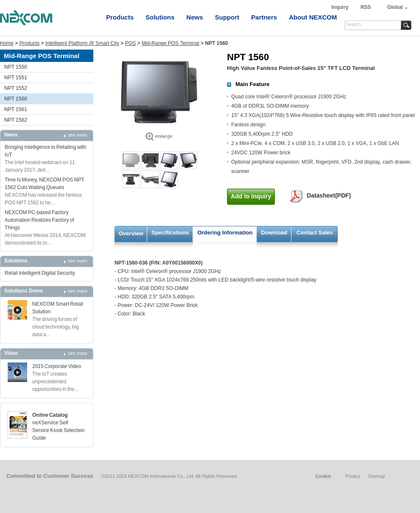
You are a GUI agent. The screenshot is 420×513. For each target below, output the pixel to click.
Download (274, 233)
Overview (131, 233)
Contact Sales (315, 233)
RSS (366, 7)
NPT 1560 (16, 99)
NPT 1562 (16, 120)
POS (130, 43)
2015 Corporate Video (57, 366)
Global (395, 7)
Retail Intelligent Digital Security (40, 273)
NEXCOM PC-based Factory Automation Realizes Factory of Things (39, 220)
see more (78, 135)
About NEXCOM (313, 17)
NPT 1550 (16, 67)
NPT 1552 (16, 88)
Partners (264, 17)
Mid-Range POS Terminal (171, 43)
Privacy (353, 476)
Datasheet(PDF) (329, 195)
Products (120, 17)
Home (7, 43)
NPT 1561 (16, 109)
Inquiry (340, 7)
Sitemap (376, 476)
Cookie (323, 476)
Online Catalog (50, 415)
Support (227, 17)
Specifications (170, 233)
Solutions (160, 17)
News (195, 17)
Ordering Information (225, 233)
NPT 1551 (16, 78)
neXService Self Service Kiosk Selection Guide (58, 430)
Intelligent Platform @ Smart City (82, 43)
